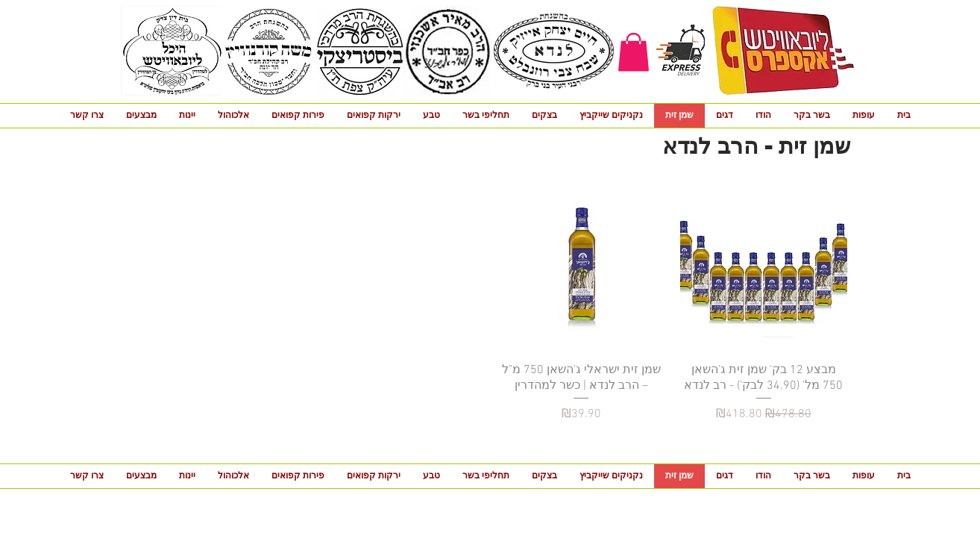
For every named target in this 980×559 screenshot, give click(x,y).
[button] (634, 52)
